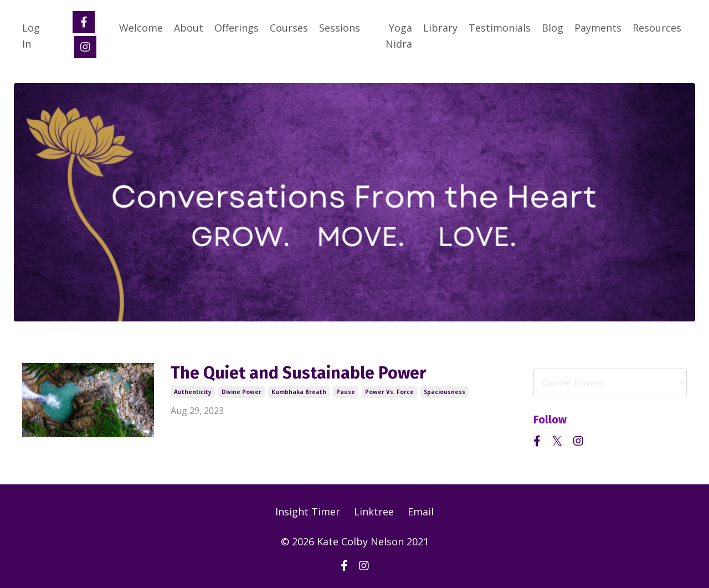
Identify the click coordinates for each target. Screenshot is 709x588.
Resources (657, 28)
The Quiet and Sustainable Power (298, 373)
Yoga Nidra (399, 36)
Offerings (237, 28)
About (189, 28)
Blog (553, 28)
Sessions (340, 28)
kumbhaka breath (299, 392)
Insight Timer (308, 512)
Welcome (141, 28)
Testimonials (500, 28)
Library (440, 28)
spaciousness (445, 392)
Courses (289, 28)
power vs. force (389, 392)
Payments (598, 28)
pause (346, 392)
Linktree (374, 512)
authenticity (193, 392)
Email (421, 512)
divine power (242, 392)
